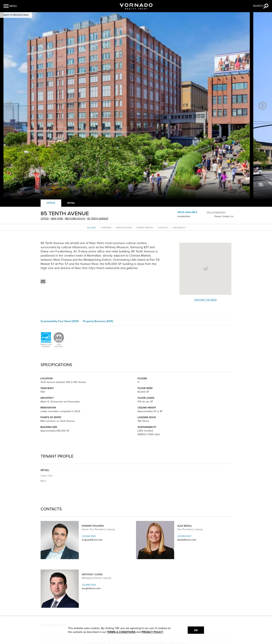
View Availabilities (216, 212)
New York (57, 219)
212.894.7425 (89, 585)
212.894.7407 (184, 536)
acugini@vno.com (91, 588)
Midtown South (75, 219)
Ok (196, 630)
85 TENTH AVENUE (98, 219)
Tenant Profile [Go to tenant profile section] (145, 228)
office (45, 219)
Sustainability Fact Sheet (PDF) (60, 321)
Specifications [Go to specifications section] (124, 228)
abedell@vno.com (187, 540)
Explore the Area (205, 300)
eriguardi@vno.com (92, 540)
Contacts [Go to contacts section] (163, 228)
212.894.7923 (89, 536)
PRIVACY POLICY (152, 632)
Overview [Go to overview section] (106, 228)
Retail (71, 203)
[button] (10, 6)
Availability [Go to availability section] (179, 228)
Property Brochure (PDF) (98, 321)
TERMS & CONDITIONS (121, 632)
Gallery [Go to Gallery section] (92, 228)
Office (51, 203)
